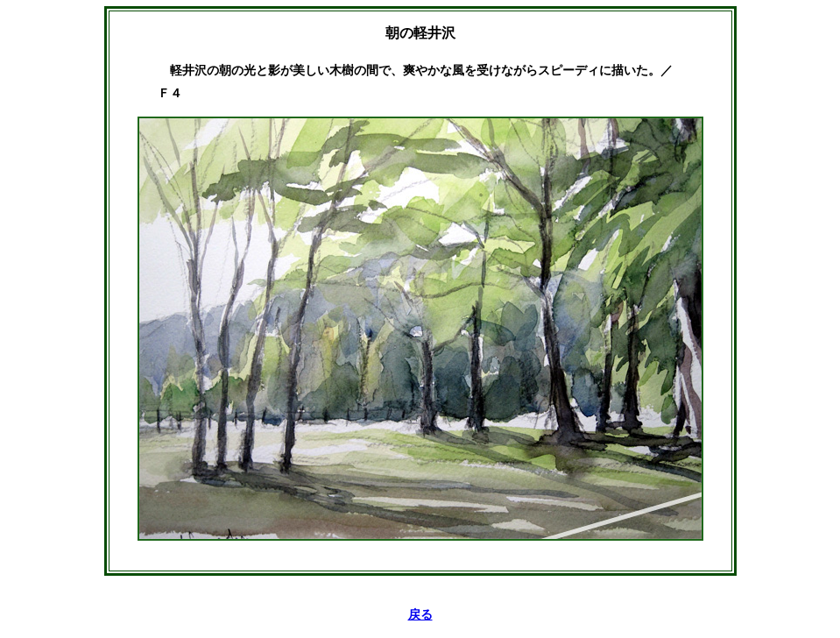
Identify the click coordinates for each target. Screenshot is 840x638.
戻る (420, 615)
